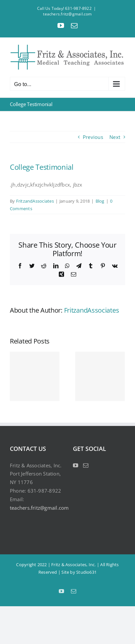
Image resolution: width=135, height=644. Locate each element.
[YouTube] (76, 465)
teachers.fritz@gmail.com (67, 14)
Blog (100, 201)
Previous (93, 137)
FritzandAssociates (35, 201)
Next (115, 137)
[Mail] (86, 465)
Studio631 (86, 572)
